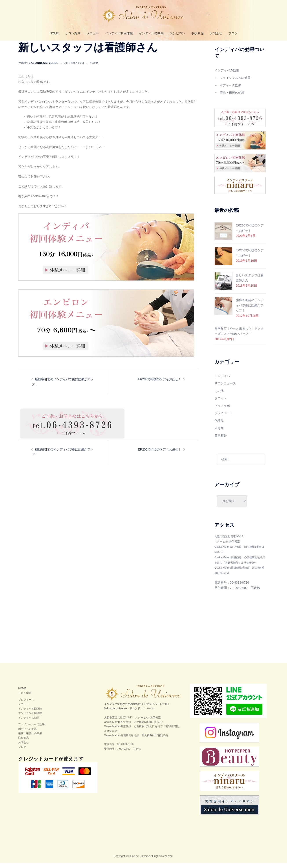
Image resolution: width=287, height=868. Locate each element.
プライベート (224, 418)
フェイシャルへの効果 (235, 83)
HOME (54, 33)
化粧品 (219, 426)
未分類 (219, 433)
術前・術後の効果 (232, 98)
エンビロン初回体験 (30, 718)
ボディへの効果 (230, 91)
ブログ (233, 33)
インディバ (222, 381)
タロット (221, 404)
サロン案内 (73, 33)
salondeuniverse (44, 68)
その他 (94, 68)
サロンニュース (225, 389)
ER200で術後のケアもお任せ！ (160, 384)
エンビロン (177, 33)
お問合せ (216, 33)
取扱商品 (197, 33)
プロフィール (26, 705)
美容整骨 (221, 441)
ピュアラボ (222, 411)
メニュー (93, 33)
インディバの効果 (151, 33)
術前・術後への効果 (30, 739)
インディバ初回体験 (119, 33)
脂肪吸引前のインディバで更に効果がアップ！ (250, 311)
